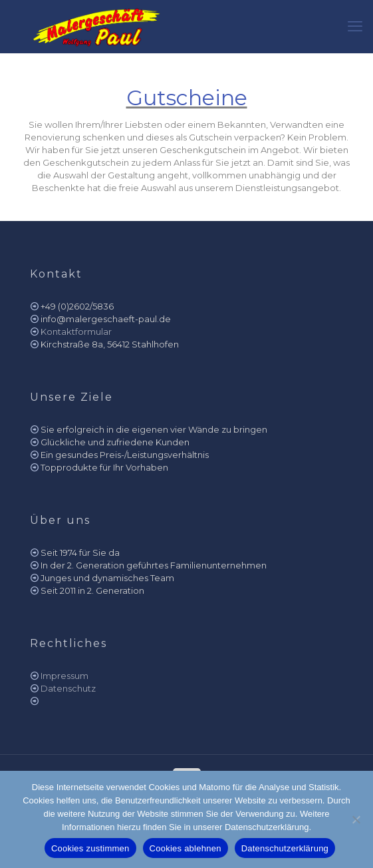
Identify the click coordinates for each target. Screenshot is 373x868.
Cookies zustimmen (90, 848)
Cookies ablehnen (186, 848)
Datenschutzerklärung (285, 848)
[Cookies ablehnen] (356, 819)
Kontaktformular (76, 331)
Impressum (64, 676)
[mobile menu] (355, 27)
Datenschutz (68, 688)
